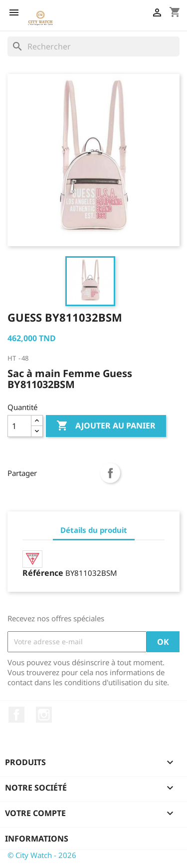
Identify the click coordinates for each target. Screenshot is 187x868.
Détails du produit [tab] (94, 530)
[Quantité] (19, 426)
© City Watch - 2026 (42, 855)
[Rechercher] (93, 46)
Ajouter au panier (106, 426)
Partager (110, 473)
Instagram (44, 715)
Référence (43, 573)
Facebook (16, 715)
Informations (37, 839)
